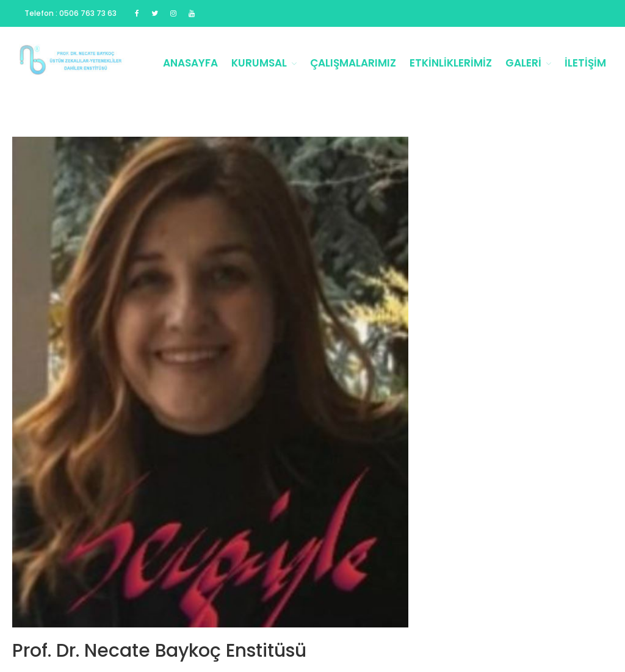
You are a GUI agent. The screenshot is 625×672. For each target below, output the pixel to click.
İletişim (585, 63)
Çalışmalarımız (353, 63)
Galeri (523, 63)
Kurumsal (259, 63)
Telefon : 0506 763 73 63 (70, 13)
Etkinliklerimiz (451, 63)
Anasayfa (190, 63)
